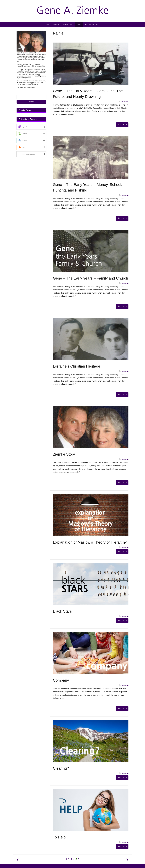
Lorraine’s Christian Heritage (77, 364)
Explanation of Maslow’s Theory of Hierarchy (90, 538)
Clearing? (61, 762)
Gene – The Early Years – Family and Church (90, 277)
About (48, 24)
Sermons (56, 24)
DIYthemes (84, 861)
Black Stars (62, 607)
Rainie (79, 24)
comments (124, 194)
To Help (59, 830)
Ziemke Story (64, 451)
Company (61, 675)
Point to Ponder (68, 24)
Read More (122, 125)
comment (124, 102)
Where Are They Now (92, 24)
